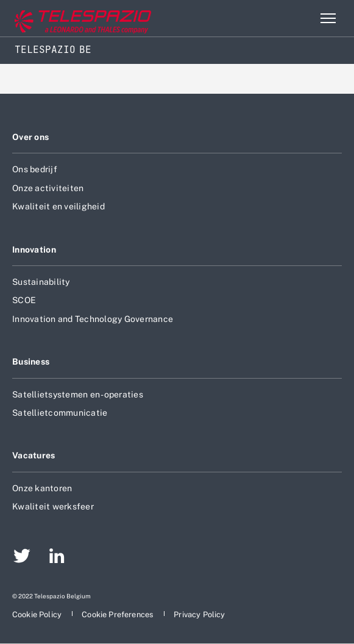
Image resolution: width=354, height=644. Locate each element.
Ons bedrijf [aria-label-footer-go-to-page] (35, 169)
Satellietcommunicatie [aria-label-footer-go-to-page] (60, 413)
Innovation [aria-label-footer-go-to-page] (34, 250)
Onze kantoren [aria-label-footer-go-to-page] (42, 488)
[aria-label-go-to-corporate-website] (60, 19)
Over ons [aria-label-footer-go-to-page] (30, 137)
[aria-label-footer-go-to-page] (22, 558)
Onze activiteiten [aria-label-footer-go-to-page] (48, 188)
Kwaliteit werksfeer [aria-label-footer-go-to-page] (53, 506)
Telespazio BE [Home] (53, 50)
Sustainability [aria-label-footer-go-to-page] (41, 282)
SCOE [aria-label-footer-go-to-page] (24, 300)
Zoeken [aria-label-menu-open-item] (302, 18)
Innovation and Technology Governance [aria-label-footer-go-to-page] (93, 319)
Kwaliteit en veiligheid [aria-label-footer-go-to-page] (58, 206)
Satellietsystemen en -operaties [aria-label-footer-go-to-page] (78, 394)
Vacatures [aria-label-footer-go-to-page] (34, 455)
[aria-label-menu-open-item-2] (328, 18)
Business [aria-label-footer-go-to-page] (31, 362)
